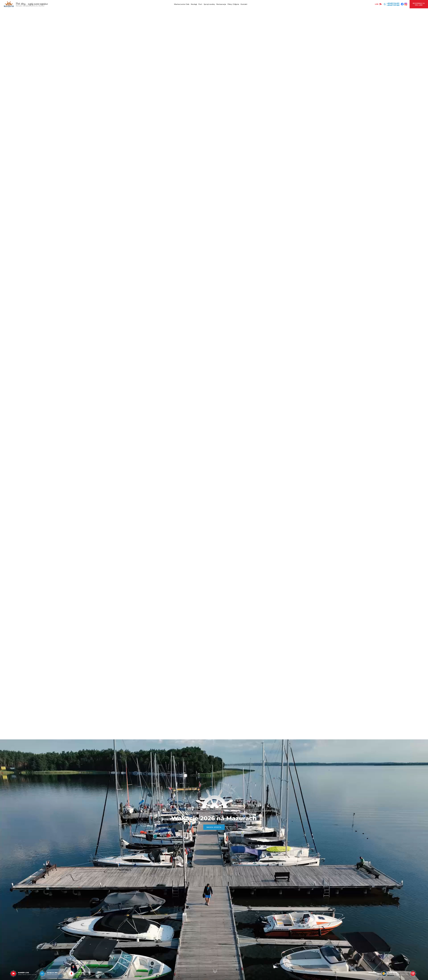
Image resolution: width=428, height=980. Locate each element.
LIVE (378, 4)
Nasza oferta (214, 827)
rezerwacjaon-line (419, 4)
